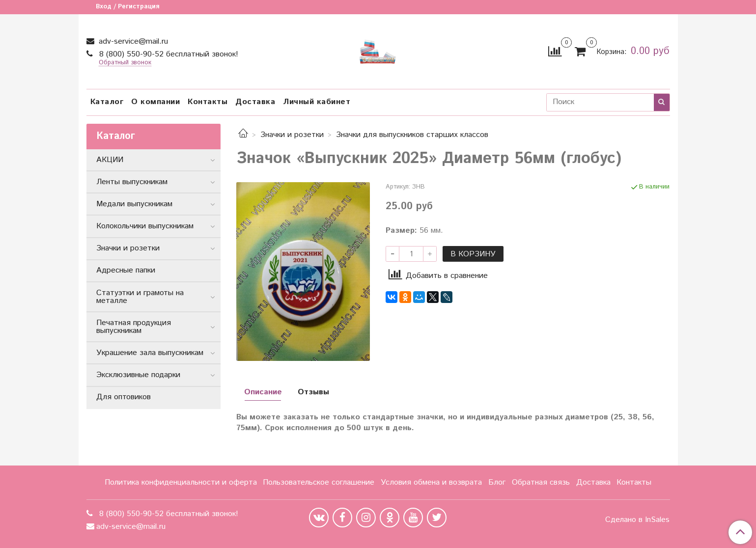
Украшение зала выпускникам (150, 353)
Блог (497, 482)
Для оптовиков (124, 397)
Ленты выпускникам (132, 182)
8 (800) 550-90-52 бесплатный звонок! (168, 54)
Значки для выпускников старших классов (412, 135)
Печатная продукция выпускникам (134, 327)
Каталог (107, 102)
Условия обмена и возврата (431, 482)
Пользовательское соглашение (319, 482)
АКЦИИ (110, 160)
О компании (155, 102)
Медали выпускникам (134, 204)
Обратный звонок (125, 63)
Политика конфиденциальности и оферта (181, 482)
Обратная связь (541, 482)
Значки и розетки (292, 135)
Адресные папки (126, 270)
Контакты (208, 102)
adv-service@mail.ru (132, 41)
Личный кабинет (317, 102)
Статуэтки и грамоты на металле (140, 297)
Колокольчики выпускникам (145, 226)
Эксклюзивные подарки (138, 375)
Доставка (255, 102)
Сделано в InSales (637, 520)
